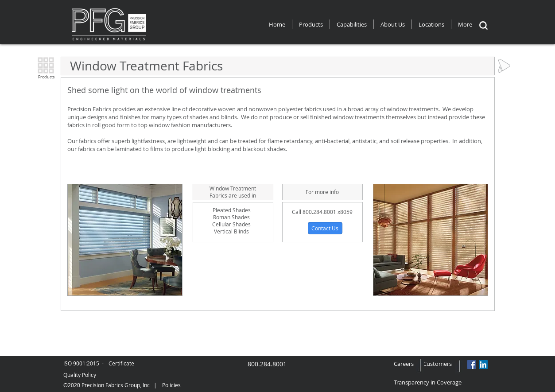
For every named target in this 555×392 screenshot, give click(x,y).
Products (46, 77)
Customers (437, 364)
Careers (408, 364)
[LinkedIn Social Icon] (483, 365)
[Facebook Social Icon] (472, 365)
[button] (325, 228)
